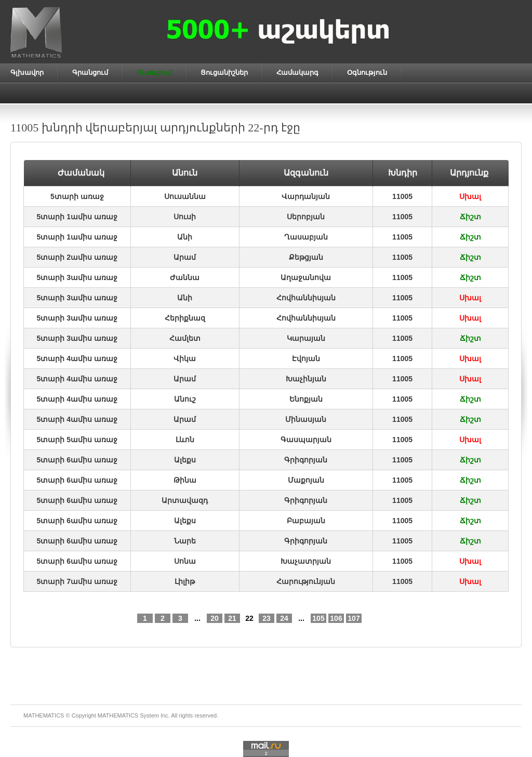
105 (318, 618)
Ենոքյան (306, 399)
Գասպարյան (306, 440)
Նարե (185, 541)
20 (215, 618)
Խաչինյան (306, 379)
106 (336, 618)
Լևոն (185, 440)
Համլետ (185, 338)
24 (284, 618)
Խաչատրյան (306, 561)
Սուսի (185, 217)
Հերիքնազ (185, 318)
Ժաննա (185, 277)
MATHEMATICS (118, 715)
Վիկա (185, 358)
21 (232, 618)
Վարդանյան (306, 196)
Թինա (185, 480)
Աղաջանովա (306, 277)
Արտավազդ (185, 500)
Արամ (185, 257)
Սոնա (185, 561)
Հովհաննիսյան (306, 298)
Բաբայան (306, 521)
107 (354, 618)
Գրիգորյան (306, 460)
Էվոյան (306, 358)
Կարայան (306, 338)
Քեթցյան (306, 257)
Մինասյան (306, 419)
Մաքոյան (306, 480)
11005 (402, 196)
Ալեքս (185, 460)
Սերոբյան (306, 217)
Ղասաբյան (306, 237)
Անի (185, 237)
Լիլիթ (185, 581)
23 (267, 618)
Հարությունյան (306, 581)
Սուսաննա (185, 196)
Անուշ (185, 399)
